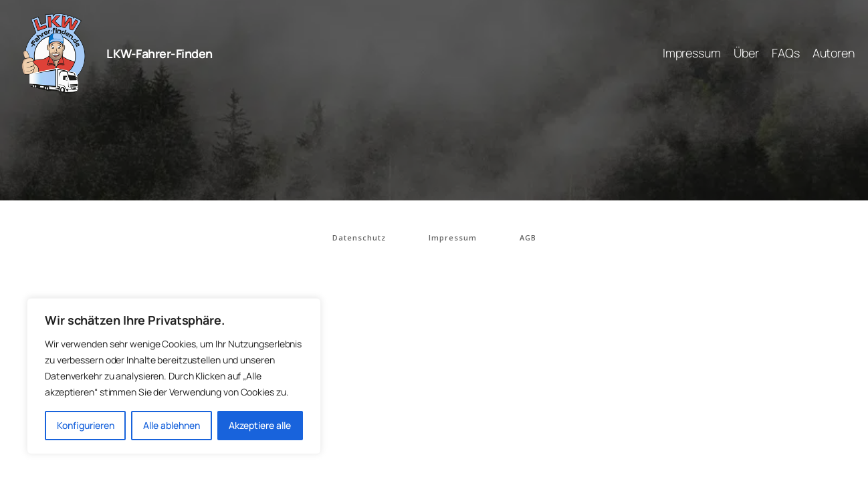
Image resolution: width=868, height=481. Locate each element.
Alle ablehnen (172, 425)
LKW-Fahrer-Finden (159, 53)
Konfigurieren (86, 425)
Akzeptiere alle (260, 425)
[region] (174, 376)
